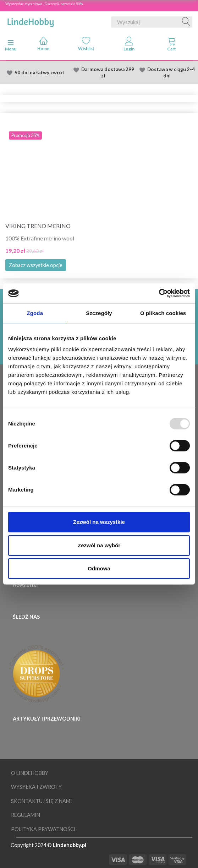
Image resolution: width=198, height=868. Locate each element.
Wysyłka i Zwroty (36, 787)
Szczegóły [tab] (99, 313)
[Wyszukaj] (186, 22)
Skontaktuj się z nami (42, 801)
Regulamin (26, 815)
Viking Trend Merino (38, 226)
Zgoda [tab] (35, 313)
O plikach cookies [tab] (163, 313)
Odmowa (99, 568)
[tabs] (172, 45)
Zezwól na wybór (99, 545)
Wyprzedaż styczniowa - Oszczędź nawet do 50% (44, 4)
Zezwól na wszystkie (99, 522)
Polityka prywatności (43, 829)
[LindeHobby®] (31, 21)
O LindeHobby (30, 773)
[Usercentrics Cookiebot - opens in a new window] (159, 293)
